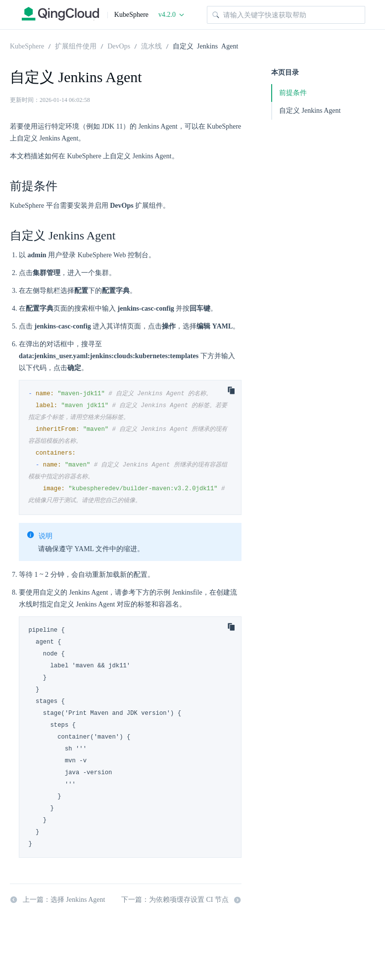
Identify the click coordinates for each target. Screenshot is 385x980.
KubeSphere (27, 46)
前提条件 (293, 93)
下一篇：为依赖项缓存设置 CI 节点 (181, 900)
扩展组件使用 (76, 46)
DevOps (119, 46)
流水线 (151, 46)
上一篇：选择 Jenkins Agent (57, 900)
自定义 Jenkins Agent (205, 46)
